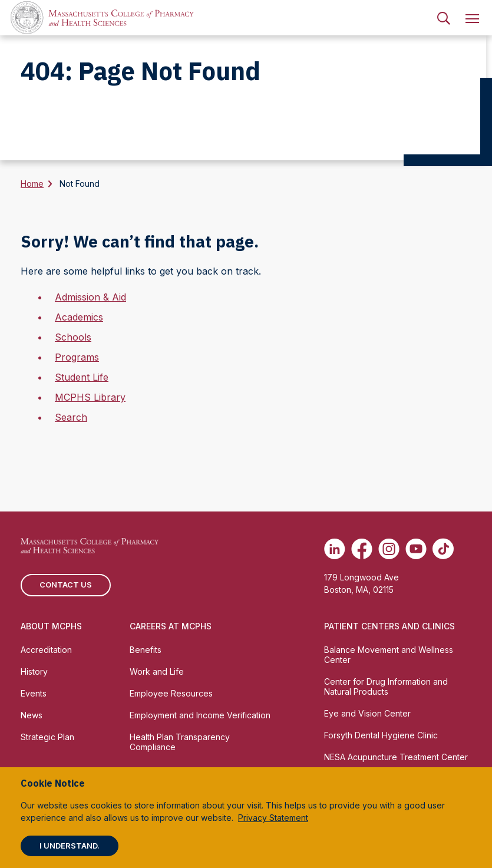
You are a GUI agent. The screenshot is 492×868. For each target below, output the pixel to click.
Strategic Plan (47, 737)
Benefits (146, 650)
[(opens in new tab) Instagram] (389, 549)
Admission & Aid (90, 297)
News (32, 715)
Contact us (66, 585)
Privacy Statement (273, 818)
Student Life (82, 377)
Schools (73, 337)
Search (71, 417)
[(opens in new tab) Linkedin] (335, 549)
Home (32, 184)
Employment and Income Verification (200, 715)
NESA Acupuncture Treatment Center (396, 757)
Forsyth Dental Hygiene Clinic (381, 735)
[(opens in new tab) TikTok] (443, 549)
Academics (79, 317)
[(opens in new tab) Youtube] (416, 549)
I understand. (70, 846)
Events (34, 693)
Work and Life (157, 671)
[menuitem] (444, 18)
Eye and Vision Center (367, 713)
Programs (77, 357)
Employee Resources (171, 693)
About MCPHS (51, 626)
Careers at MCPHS (171, 626)
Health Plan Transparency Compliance (180, 742)
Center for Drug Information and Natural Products (386, 687)
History (34, 671)
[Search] (444, 18)
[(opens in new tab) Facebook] (362, 549)
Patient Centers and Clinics (389, 626)
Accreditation (46, 650)
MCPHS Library (90, 397)
